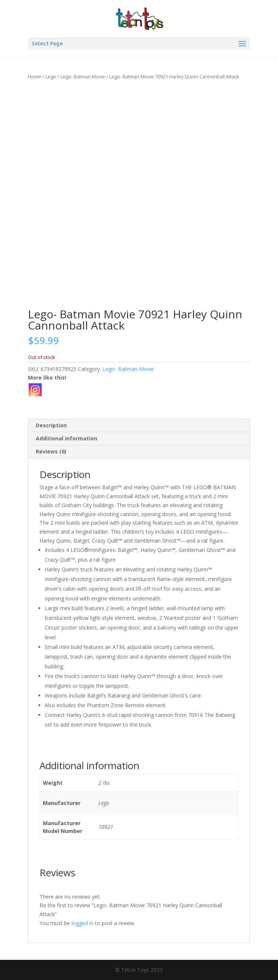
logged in (83, 923)
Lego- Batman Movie (83, 77)
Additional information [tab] (67, 438)
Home (35, 77)
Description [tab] (51, 425)
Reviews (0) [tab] (51, 451)
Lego (51, 77)
